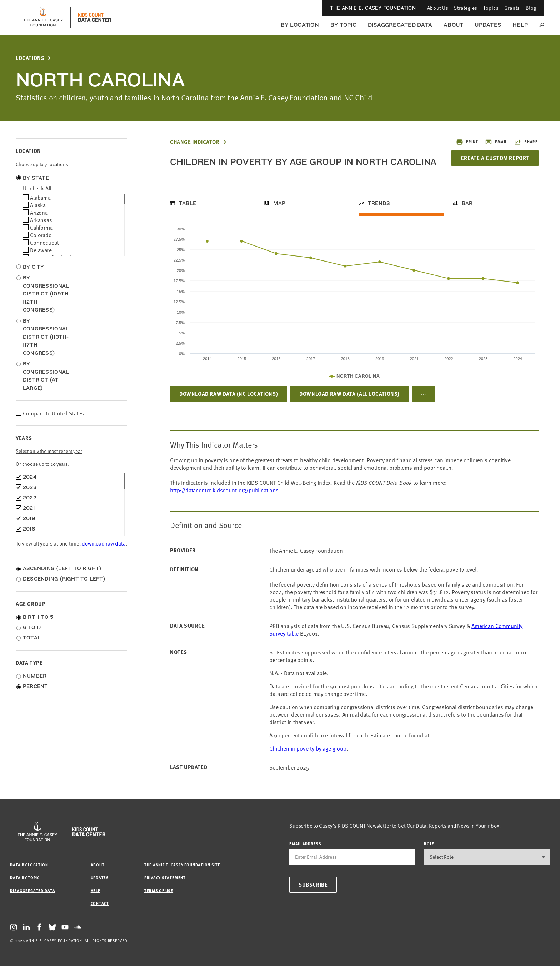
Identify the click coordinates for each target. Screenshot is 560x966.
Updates (488, 25)
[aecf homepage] (43, 18)
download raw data (104, 543)
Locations (30, 58)
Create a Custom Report (495, 158)
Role (429, 844)
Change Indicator (195, 142)
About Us (438, 8)
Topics (491, 8)
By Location (300, 25)
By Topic (343, 25)
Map (279, 203)
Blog (531, 8)
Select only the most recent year (49, 451)
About (453, 25)
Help (520, 25)
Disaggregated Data (400, 25)
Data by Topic (25, 878)
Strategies (466, 8)
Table (187, 203)
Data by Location (29, 865)
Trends (379, 203)
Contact (100, 903)
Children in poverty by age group (308, 748)
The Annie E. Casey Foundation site (182, 865)
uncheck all (37, 188)
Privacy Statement (165, 878)
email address (305, 844)
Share (526, 142)
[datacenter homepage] (95, 18)
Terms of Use (159, 890)
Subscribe (313, 885)
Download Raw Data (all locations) (349, 394)
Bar (467, 203)
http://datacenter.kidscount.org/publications (224, 490)
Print (467, 142)
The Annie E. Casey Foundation (373, 8)
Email (496, 142)
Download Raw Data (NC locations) (229, 394)
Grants (512, 8)
